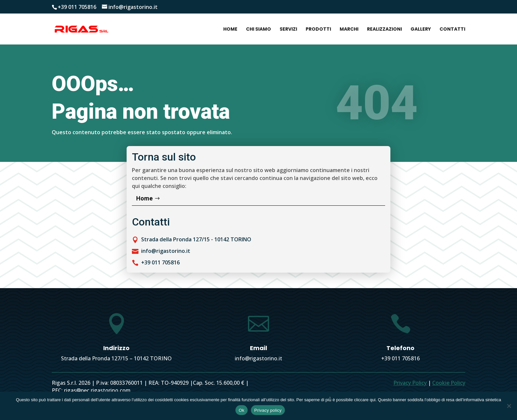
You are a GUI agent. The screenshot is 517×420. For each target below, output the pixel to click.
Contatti (452, 30)
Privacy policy (268, 410)
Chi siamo (258, 30)
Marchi (349, 30)
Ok (242, 410)
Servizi (288, 30)
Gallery (421, 30)
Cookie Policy (449, 383)
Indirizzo (116, 348)
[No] (509, 406)
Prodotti (318, 30)
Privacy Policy (410, 383)
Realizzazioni (384, 30)
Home (230, 30)
